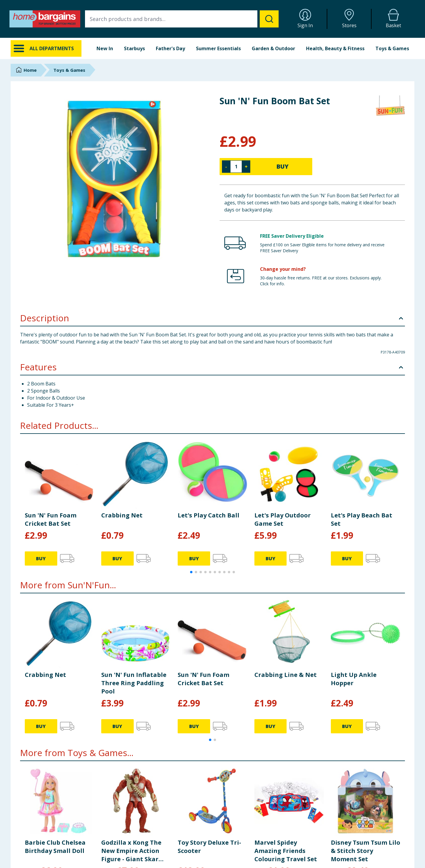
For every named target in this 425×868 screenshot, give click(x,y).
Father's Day (170, 48)
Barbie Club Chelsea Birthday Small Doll (55, 847)
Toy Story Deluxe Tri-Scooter (209, 847)
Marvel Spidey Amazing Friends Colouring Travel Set (286, 851)
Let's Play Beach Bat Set (362, 519)
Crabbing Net (122, 515)
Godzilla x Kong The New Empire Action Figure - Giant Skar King (131, 851)
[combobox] (182, 19)
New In (105, 48)
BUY (282, 166)
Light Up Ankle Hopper (354, 679)
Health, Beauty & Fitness (335, 48)
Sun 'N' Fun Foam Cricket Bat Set (51, 519)
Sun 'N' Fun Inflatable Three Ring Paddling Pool (134, 683)
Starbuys (134, 48)
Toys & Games (392, 48)
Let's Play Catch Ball (209, 515)
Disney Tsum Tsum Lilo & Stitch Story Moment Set (366, 851)
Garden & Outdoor (273, 48)
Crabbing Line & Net (286, 675)
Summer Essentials (218, 48)
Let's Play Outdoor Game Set (283, 519)
